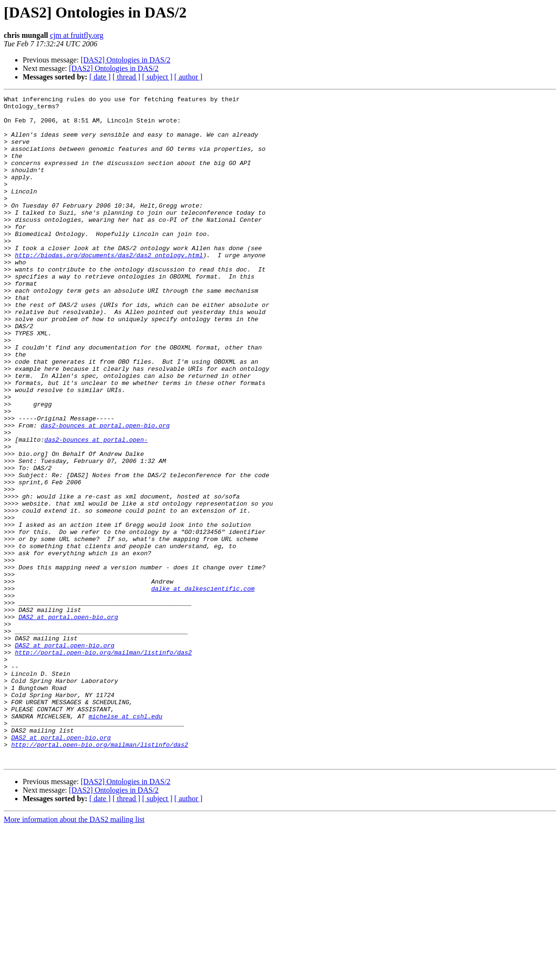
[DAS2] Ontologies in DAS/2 (126, 60)
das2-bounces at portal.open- (96, 509)
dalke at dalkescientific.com (203, 688)
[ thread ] (126, 77)
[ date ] (100, 77)
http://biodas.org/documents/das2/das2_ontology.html (109, 288)
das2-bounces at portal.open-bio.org (105, 492)
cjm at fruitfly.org (77, 35)
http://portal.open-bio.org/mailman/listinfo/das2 (103, 764)
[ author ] (189, 77)
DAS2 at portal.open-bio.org (68, 722)
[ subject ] (157, 77)
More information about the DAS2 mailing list (74, 953)
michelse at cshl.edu (125, 841)
